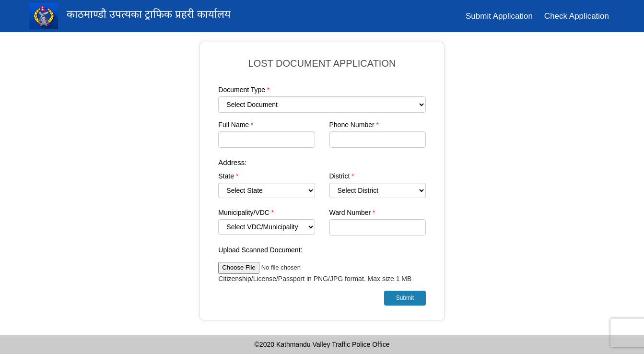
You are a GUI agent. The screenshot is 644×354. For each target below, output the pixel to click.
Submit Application (499, 16)
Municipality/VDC (246, 212)
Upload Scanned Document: (260, 250)
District (342, 176)
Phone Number (354, 125)
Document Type (244, 90)
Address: (232, 162)
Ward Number (352, 212)
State (228, 176)
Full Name (236, 125)
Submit (405, 298)
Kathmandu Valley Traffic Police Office (333, 344)
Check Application (577, 16)
